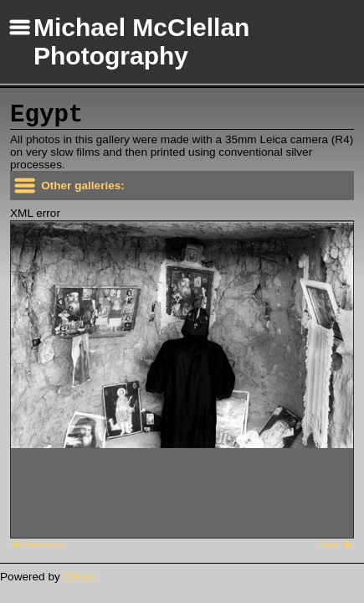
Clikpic (80, 577)
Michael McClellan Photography (141, 41)
